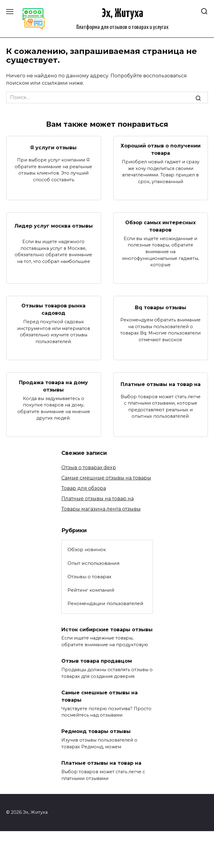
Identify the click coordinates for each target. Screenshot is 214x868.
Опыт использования (93, 563)
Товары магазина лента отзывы (101, 509)
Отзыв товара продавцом (97, 661)
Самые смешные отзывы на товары (106, 478)
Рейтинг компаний (91, 590)
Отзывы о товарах (89, 577)
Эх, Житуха (122, 14)
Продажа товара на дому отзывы (53, 386)
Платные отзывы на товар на (161, 384)
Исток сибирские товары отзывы (107, 629)
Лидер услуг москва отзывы (54, 226)
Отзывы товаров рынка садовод (53, 309)
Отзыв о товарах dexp (89, 468)
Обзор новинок (87, 549)
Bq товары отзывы (161, 308)
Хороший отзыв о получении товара (161, 149)
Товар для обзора (84, 488)
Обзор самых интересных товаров (160, 226)
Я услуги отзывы (53, 148)
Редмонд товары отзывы (96, 731)
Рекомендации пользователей (105, 603)
